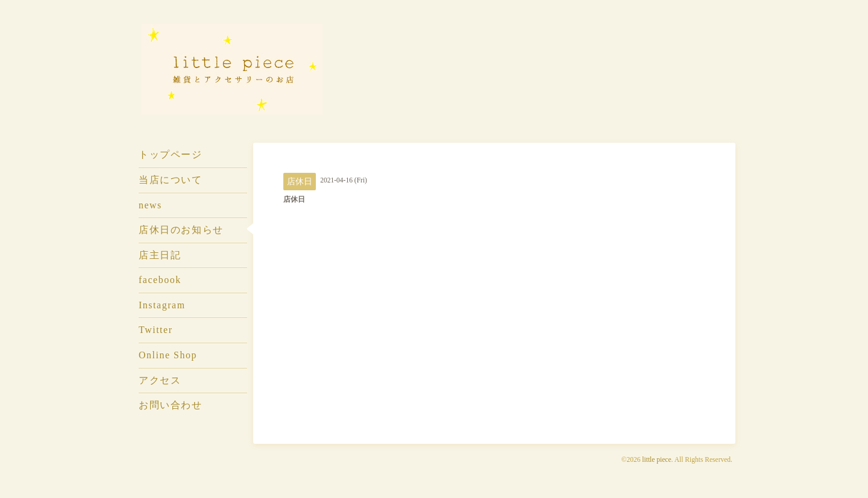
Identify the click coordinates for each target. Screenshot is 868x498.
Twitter (156, 330)
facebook (160, 280)
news (150, 205)
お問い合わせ (171, 405)
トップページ (171, 154)
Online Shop (168, 355)
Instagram (162, 305)
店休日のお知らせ (181, 230)
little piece (656, 459)
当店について (171, 180)
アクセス (160, 380)
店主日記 (160, 255)
